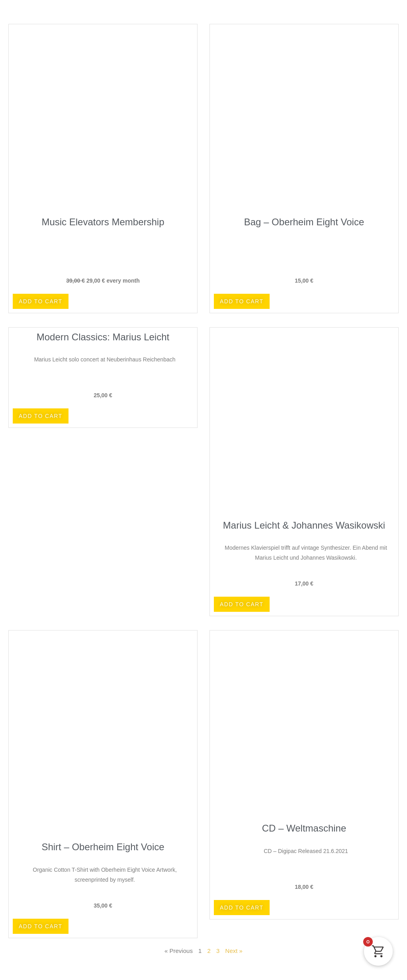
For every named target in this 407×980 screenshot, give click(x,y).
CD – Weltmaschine (304, 828)
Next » (234, 951)
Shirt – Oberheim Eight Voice (103, 847)
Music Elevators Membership (103, 222)
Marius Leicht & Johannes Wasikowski (304, 525)
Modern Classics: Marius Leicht (103, 337)
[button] (41, 301)
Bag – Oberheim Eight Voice (304, 222)
